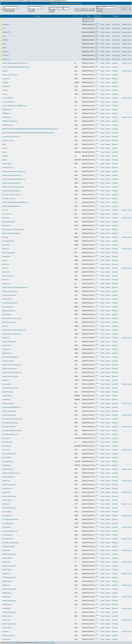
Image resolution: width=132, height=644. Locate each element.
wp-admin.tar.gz (6, 396)
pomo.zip (4, 326)
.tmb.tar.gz (5, 90)
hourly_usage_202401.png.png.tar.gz (12, 229)
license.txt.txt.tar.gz (7, 276)
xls (48, 643)
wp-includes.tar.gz (7, 461)
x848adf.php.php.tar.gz (8, 589)
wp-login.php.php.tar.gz (8, 496)
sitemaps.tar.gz (6, 353)
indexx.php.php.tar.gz (8, 253)
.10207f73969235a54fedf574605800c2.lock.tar (15, 67)
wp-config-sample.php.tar (9, 434)
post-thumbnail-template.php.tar (11, 334)
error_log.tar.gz (6, 214)
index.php (4, 237)
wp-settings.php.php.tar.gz (9, 519)
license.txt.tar (5, 272)
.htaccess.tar (5, 79)
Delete (102, 24)
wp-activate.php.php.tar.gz (9, 388)
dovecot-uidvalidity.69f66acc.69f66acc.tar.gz (14, 202)
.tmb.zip (4, 94)
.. (2, 21)
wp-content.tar (6, 438)
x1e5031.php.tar (6, 570)
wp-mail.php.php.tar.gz (8, 508)
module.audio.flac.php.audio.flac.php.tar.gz (14, 287)
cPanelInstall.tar (6, 164)
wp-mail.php (5, 504)
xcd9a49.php (5, 608)
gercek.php (5, 218)
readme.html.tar (6, 345)
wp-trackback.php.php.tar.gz (10, 543)
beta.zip (4, 160)
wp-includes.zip (6, 465)
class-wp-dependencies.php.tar (11, 183)
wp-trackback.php (7, 539)
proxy (39, 643)
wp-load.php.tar (6, 488)
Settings (52, 643)
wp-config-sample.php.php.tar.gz (11, 430)
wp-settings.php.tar (7, 523)
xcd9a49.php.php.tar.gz (8, 612)
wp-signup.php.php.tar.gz (9, 531)
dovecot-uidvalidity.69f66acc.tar (11, 206)
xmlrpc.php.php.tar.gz (8, 635)
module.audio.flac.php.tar (9, 291)
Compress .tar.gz (126, 24)
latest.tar (4, 260)
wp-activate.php (6, 384)
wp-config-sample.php (8, 427)
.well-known (5, 32)
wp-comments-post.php (8, 415)
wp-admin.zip (5, 400)
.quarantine (5, 24)
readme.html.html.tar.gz (8, 342)
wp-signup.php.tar (7, 535)
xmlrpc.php (5, 632)
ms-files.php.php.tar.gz (8, 295)
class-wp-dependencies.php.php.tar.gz (13, 179)
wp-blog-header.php (7, 403)
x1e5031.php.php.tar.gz (8, 566)
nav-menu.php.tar (7, 307)
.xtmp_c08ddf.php (7, 98)
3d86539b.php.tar (7, 125)
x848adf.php (5, 585)
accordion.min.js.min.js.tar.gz (10, 137)
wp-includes (5, 59)
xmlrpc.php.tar (6, 639)
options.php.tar (6, 314)
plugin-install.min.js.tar (8, 322)
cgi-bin (3, 48)
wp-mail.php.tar (6, 512)
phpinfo (44, 643)
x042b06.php (5, 550)
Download (115, 63)
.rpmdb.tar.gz (5, 86)
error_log (4, 210)
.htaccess (4, 71)
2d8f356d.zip (5, 113)
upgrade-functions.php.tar (9, 376)
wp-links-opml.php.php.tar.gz (10, 473)
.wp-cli (3, 36)
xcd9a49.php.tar (6, 616)
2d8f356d (4, 40)
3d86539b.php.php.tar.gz (9, 121)
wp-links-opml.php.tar (8, 477)
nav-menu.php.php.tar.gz (9, 303)
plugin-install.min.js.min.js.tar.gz (11, 318)
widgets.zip (5, 380)
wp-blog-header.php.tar (8, 411)
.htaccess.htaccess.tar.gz (9, 75)
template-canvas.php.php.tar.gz (11, 365)
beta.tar (4, 152)
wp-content (5, 55)
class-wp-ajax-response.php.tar (11, 175)
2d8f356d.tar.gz (6, 110)
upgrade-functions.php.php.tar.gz (11, 372)
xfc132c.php (5, 620)
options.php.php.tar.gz (8, 311)
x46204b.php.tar (6, 604)
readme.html (5, 338)
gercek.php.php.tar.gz (8, 222)
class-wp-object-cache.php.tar (10, 191)
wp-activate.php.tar (7, 392)
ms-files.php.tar (6, 299)
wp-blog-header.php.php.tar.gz (10, 407)
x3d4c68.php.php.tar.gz (8, 577)
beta (3, 44)
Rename (108, 24)
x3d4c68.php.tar (6, 581)
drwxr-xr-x (97, 24)
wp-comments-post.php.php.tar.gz (11, 419)
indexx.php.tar (6, 256)
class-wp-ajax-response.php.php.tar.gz (13, 171)
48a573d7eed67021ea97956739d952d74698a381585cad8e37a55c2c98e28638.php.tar (27, 133)
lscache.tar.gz (5, 284)
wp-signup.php (6, 527)
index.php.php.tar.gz (7, 241)
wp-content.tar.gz (6, 442)
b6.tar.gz (4, 148)
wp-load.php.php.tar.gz (8, 485)
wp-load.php (5, 481)
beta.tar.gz (5, 156)
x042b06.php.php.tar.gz (8, 554)
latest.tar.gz (5, 264)
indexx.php (5, 249)
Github (11, 643)
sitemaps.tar (5, 349)
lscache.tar (5, 280)
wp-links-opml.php (7, 469)
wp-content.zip (6, 446)
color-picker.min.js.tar (8, 198)
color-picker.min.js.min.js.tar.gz (10, 195)
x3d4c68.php (5, 574)
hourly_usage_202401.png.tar (10, 233)
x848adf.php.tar (6, 593)
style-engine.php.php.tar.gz (9, 357)
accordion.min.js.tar (7, 140)
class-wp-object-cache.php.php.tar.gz (12, 187)
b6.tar (3, 144)
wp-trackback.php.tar (8, 546)
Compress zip (116, 24)
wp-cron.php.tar (6, 458)
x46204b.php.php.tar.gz (8, 601)
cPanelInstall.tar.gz (7, 168)
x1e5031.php (5, 562)
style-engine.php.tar (7, 361)
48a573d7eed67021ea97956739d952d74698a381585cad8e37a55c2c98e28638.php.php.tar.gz (29, 129)
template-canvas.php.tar (9, 369)
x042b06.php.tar (6, 558)
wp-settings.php (6, 516)
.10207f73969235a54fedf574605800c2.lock (14, 63)
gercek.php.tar (6, 226)
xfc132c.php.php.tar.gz (8, 624)
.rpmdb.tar (4, 82)
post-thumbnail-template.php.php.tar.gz (13, 330)
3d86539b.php (6, 117)
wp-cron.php (5, 450)
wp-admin (4, 52)
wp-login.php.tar (6, 500)
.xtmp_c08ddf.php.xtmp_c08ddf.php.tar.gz (14, 106)
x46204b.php (5, 597)
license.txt (4, 268)
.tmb (3, 28)
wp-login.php (5, 492)
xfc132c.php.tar (6, 628)
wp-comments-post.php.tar (9, 423)
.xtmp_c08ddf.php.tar (8, 102)
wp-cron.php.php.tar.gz (8, 454)
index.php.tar (5, 245)
